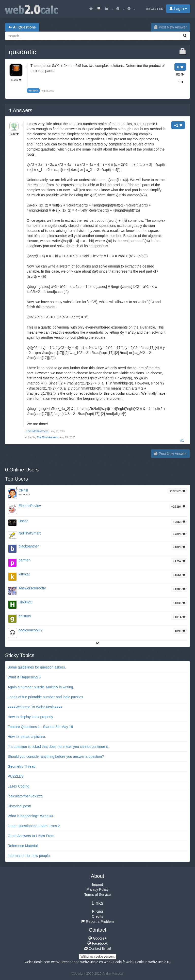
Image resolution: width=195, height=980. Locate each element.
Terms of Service (97, 895)
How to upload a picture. (27, 737)
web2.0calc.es (92, 962)
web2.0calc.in (137, 962)
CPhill (23, 490)
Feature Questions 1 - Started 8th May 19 (40, 727)
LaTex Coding (19, 786)
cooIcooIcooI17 (31, 630)
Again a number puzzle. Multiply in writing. (41, 687)
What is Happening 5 (24, 677)
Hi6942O (26, 602)
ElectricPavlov (30, 506)
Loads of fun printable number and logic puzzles (45, 697)
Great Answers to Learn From (31, 836)
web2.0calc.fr (114, 962)
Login (178, 9)
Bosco (23, 521)
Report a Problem (97, 922)
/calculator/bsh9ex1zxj (25, 796)
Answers (21, 110)
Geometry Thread (21, 766)
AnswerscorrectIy (32, 588)
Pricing (98, 911)
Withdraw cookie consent (97, 957)
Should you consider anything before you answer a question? (56, 756)
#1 (182, 440)
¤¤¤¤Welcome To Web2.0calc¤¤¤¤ (35, 707)
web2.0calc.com (37, 962)
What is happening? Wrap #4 (30, 816)
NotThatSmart (30, 533)
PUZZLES (16, 776)
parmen (25, 560)
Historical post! (19, 806)
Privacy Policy (97, 889)
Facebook (97, 943)
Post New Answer (170, 27)
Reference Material (23, 846)
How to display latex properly (30, 717)
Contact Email (97, 948)
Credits (97, 916)
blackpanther (29, 546)
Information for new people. (29, 856)
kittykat (24, 574)
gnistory (25, 616)
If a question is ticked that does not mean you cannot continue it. (58, 747)
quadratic (22, 52)
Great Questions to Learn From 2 (34, 826)
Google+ (97, 938)
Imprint (98, 884)
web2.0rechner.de (65, 962)
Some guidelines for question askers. (37, 667)
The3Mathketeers (48, 437)
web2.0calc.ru (159, 962)
